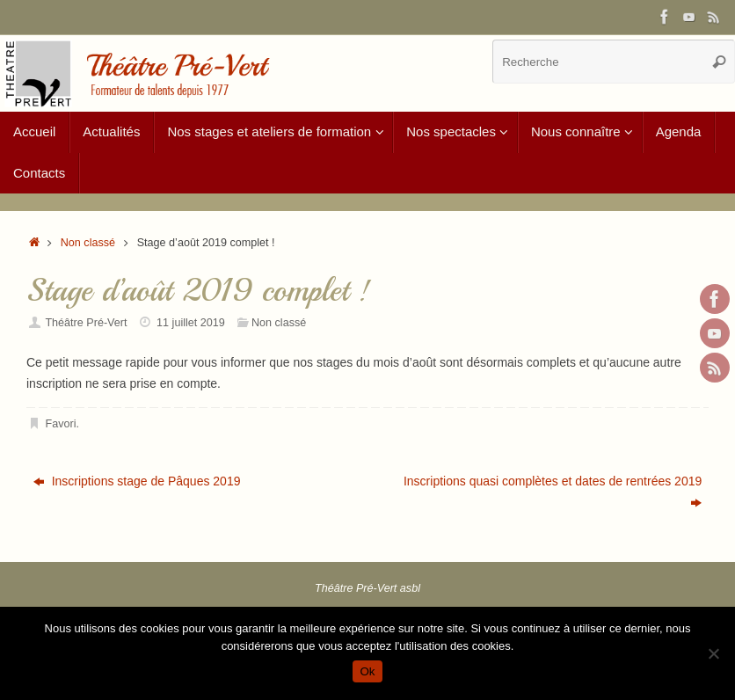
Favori (61, 424)
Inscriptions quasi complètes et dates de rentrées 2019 (553, 492)
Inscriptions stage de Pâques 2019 (137, 481)
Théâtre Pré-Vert (86, 323)
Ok (367, 671)
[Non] (713, 653)
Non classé (88, 243)
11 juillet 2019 (191, 323)
